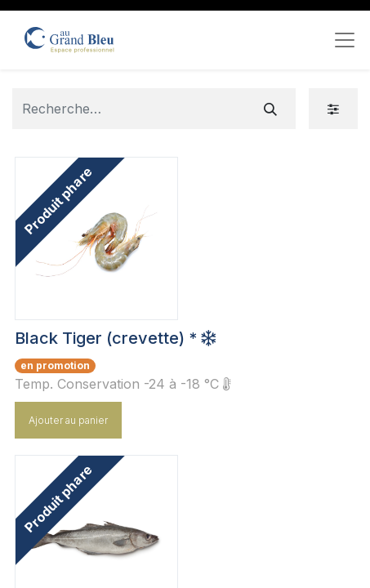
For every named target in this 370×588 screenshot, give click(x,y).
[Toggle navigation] (345, 40)
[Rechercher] (270, 109)
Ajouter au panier (68, 420)
